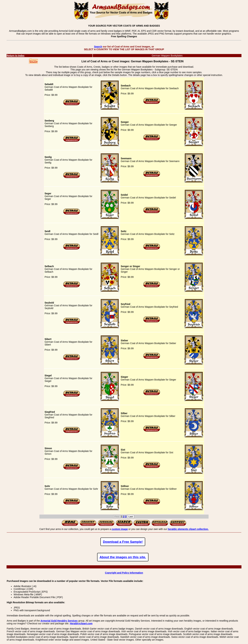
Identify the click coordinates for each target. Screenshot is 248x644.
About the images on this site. (123, 557)
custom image (120, 529)
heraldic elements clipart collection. (188, 529)
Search (98, 47)
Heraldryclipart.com (81, 623)
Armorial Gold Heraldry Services (59, 621)
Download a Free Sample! (123, 542)
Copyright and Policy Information (124, 573)
